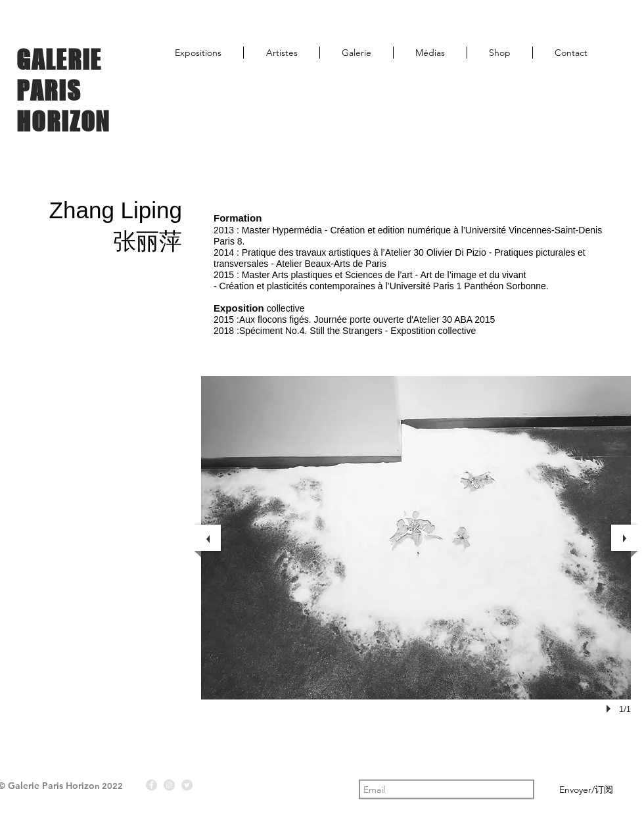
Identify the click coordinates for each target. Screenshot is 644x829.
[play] (610, 709)
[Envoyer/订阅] (586, 790)
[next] (624, 538)
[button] (416, 538)
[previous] (208, 538)
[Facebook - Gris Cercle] (151, 785)
